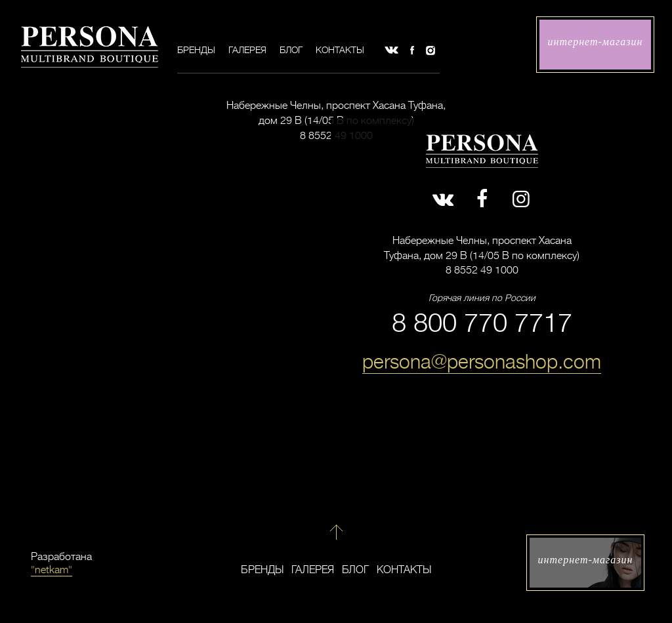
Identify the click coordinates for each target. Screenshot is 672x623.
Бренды (196, 50)
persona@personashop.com (482, 362)
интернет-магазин (596, 42)
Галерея (247, 50)
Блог (291, 50)
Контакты (340, 50)
